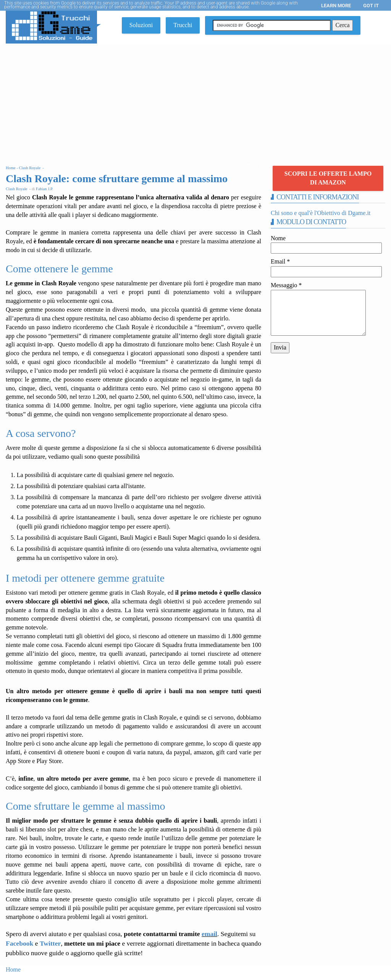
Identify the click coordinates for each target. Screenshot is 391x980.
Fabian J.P (44, 189)
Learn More (336, 6)
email (209, 934)
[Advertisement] (195, 101)
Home (13, 969)
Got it (371, 6)
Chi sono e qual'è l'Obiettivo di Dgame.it (321, 213)
